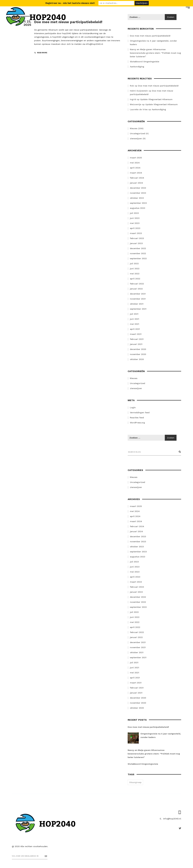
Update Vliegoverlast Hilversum (156, 99)
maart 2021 (136, 334)
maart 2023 (136, 233)
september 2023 (138, 203)
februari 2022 (137, 284)
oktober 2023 (137, 198)
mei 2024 (135, 163)
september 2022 (138, 258)
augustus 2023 (138, 208)
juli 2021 (134, 314)
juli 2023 (134, 213)
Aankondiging (137, 67)
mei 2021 (135, 324)
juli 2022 (134, 263)
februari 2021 (137, 339)
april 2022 (135, 279)
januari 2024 (136, 183)
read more (42, 53)
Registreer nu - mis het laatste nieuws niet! (70, 3)
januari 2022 (136, 289)
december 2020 (138, 349)
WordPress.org (137, 423)
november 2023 (138, 193)
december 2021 (138, 294)
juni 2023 (135, 218)
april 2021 (135, 329)
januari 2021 (136, 344)
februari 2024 (137, 178)
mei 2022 (135, 274)
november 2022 (138, 253)
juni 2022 (135, 269)
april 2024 (135, 168)
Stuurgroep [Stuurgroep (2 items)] (135, 782)
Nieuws (134, 128)
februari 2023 (137, 238)
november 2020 (138, 354)
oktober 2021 (137, 304)
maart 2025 (136, 158)
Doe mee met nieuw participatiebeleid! (158, 86)
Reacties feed (137, 418)
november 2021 (138, 299)
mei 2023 (135, 223)
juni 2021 (135, 319)
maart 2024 (136, 173)
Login (133, 407)
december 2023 (138, 188)
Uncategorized (137, 133)
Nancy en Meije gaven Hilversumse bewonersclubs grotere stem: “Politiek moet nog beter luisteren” (155, 53)
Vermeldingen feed (140, 413)
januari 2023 (136, 243)
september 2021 (138, 309)
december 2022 (138, 248)
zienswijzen (136, 138)
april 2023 (135, 228)
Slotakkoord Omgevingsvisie (145, 62)
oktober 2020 (137, 359)
